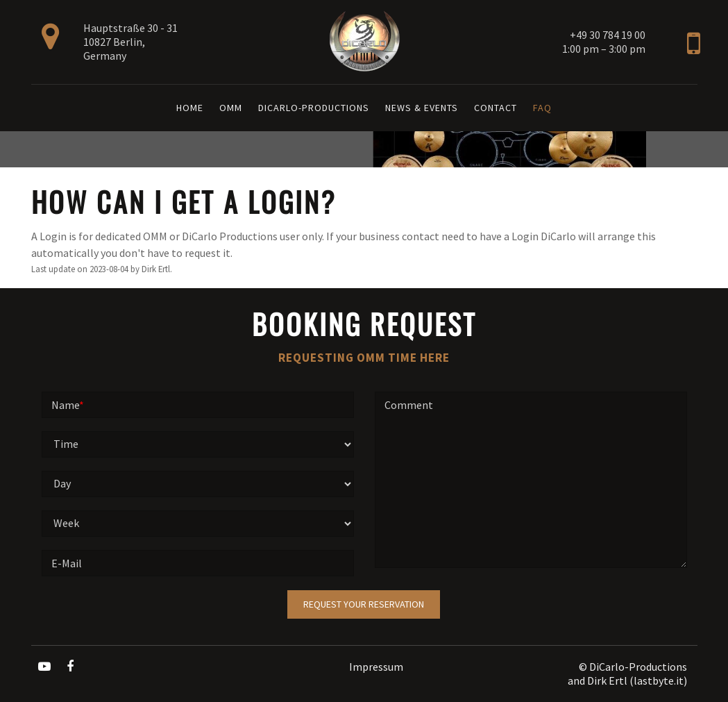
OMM (231, 108)
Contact (496, 108)
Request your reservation (364, 604)
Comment (409, 405)
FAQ (542, 108)
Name (68, 405)
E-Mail (67, 563)
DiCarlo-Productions (314, 108)
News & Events (422, 108)
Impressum (376, 667)
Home (190, 108)
